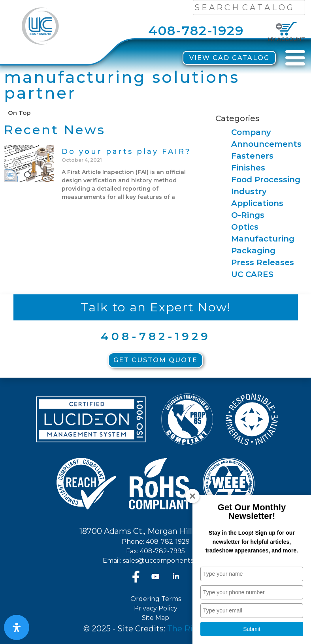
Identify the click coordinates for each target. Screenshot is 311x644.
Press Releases (263, 262)
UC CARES (252, 274)
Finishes (248, 168)
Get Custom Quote (155, 360)
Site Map (155, 618)
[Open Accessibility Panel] (17, 627)
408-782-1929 (196, 31)
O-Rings (248, 215)
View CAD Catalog (229, 58)
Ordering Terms (156, 599)
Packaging (253, 251)
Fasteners (252, 156)
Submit (252, 629)
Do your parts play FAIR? (126, 152)
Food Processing (266, 180)
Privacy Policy (156, 608)
